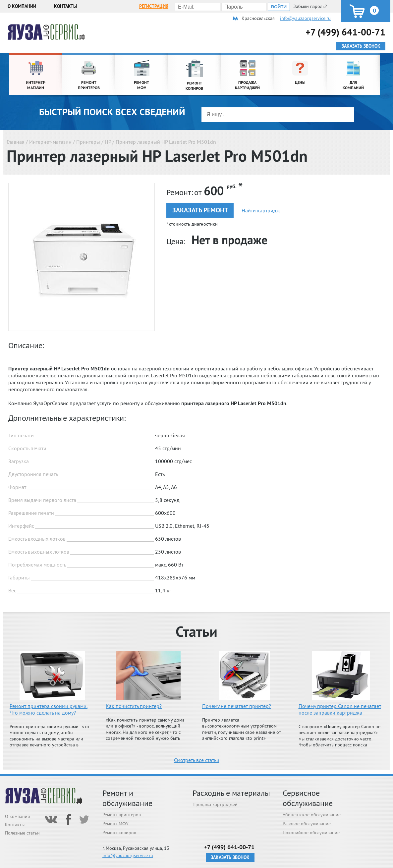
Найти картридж (261, 210)
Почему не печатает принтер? (237, 706)
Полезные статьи (22, 833)
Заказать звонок (230, 857)
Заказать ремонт (200, 210)
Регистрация (154, 6)
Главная (16, 142)
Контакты (65, 6)
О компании (22, 6)
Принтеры (88, 142)
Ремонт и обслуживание (127, 798)
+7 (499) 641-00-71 (345, 32)
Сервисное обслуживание (308, 798)
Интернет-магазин (50, 142)
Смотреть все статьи (197, 760)
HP (108, 142)
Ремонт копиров (119, 833)
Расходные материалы (231, 793)
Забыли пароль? (310, 6)
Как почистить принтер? (134, 706)
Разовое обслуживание (307, 824)
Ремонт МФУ (115, 824)
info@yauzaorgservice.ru (305, 18)
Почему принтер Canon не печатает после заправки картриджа (340, 709)
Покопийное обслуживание (311, 833)
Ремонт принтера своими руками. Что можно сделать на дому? (49, 709)
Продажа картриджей (215, 804)
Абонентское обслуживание (312, 815)
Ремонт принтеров (122, 815)
